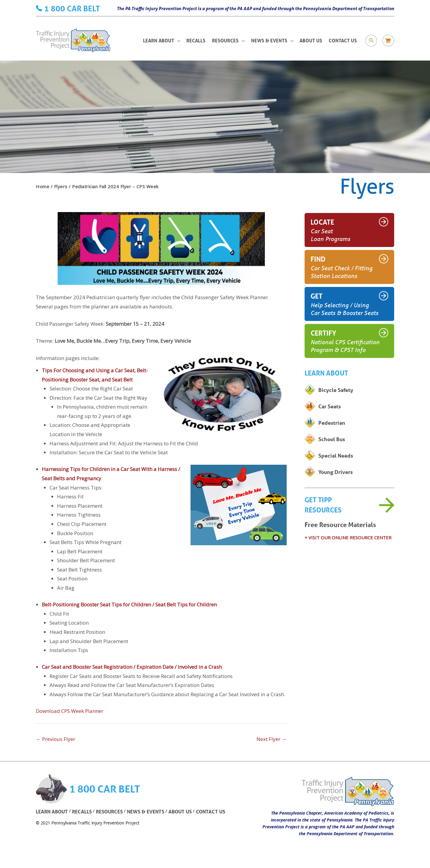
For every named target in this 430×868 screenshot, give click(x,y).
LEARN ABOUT (52, 811)
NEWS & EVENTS (146, 811)
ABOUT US (180, 811)
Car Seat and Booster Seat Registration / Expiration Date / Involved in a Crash (132, 667)
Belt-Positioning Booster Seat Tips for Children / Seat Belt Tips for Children (129, 604)
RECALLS (82, 811)
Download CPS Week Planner (70, 711)
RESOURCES (109, 811)
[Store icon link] (388, 41)
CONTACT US (211, 811)
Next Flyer (272, 739)
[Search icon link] (371, 41)
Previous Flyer (56, 739)
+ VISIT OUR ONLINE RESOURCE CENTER (348, 538)
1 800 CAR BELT (72, 8)
